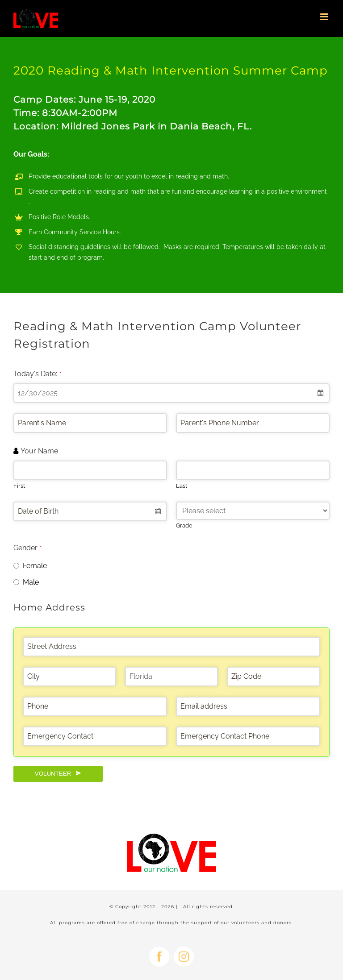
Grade (184, 525)
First (19, 486)
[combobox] (171, 393)
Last (182, 486)
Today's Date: (38, 374)
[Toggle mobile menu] (325, 17)
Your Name (39, 451)
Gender (28, 548)
